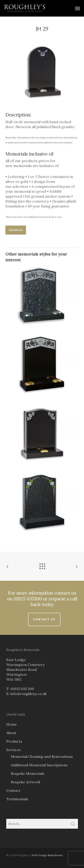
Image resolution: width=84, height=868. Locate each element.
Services (13, 750)
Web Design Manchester (47, 855)
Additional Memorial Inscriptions (39, 765)
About (11, 733)
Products (14, 741)
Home (12, 724)
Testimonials (17, 799)
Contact (13, 790)
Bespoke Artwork (26, 782)
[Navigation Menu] (78, 8)
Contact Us (44, 619)
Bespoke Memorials (28, 773)
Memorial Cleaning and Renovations (42, 756)
